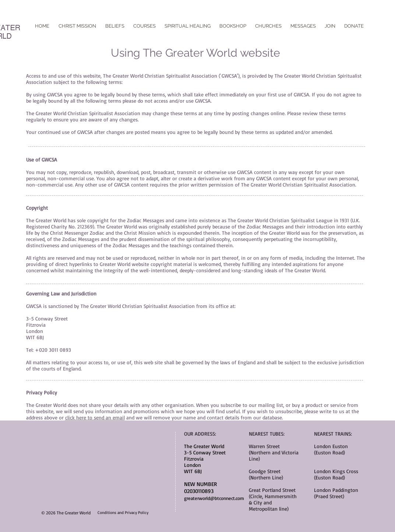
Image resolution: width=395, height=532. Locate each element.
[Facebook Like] (197, 20)
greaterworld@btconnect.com (214, 498)
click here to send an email (95, 417)
